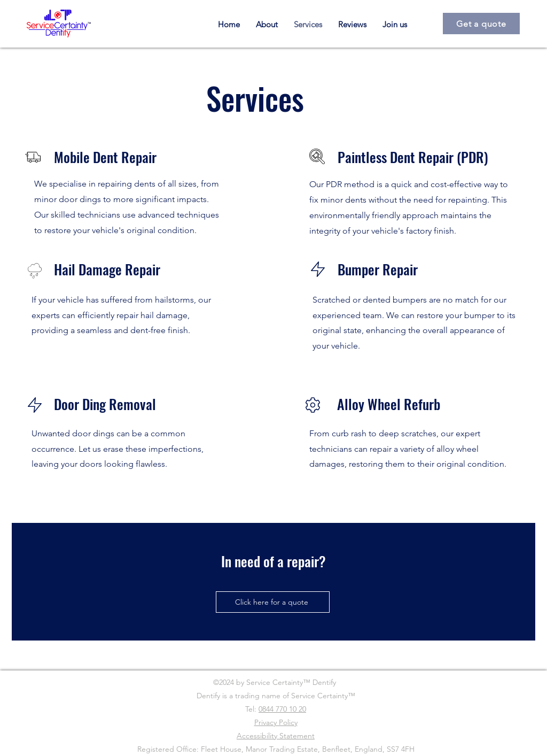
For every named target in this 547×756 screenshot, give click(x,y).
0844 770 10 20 (282, 709)
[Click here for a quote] (273, 602)
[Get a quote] (481, 24)
